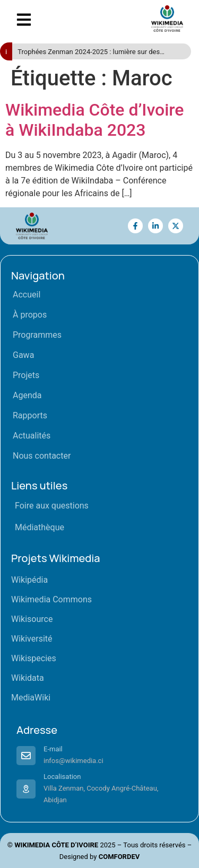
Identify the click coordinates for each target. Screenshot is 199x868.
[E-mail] (26, 756)
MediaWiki (31, 698)
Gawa (23, 355)
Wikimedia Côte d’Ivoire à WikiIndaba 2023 (94, 120)
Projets (26, 375)
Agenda (27, 395)
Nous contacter (42, 456)
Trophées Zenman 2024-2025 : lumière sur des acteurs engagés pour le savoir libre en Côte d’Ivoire (96, 52)
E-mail (53, 749)
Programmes (37, 335)
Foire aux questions (52, 506)
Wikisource (32, 619)
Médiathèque (40, 527)
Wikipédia (29, 580)
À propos (30, 315)
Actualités (32, 436)
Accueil (27, 295)
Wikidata (28, 678)
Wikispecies (34, 658)
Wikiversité (32, 639)
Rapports (30, 415)
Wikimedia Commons (51, 599)
